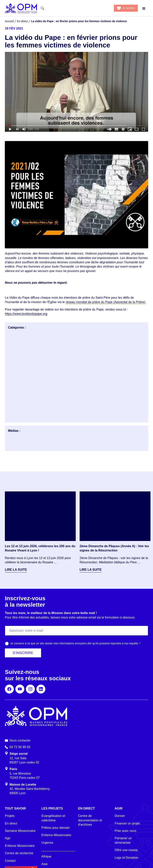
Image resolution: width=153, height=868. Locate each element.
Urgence (47, 843)
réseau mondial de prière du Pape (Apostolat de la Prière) (106, 302)
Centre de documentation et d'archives (90, 820)
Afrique (46, 856)
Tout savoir (15, 808)
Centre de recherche (19, 853)
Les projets (52, 808)
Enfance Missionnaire (20, 846)
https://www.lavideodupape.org (26, 314)
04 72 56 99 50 (20, 747)
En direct (11, 823)
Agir (8, 838)
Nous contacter (20, 740)
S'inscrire (23, 653)
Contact (10, 861)
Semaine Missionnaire (20, 831)
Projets (10, 816)
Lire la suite (16, 570)
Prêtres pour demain (56, 828)
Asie (44, 864)
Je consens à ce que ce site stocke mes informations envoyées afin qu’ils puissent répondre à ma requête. (75, 643)
